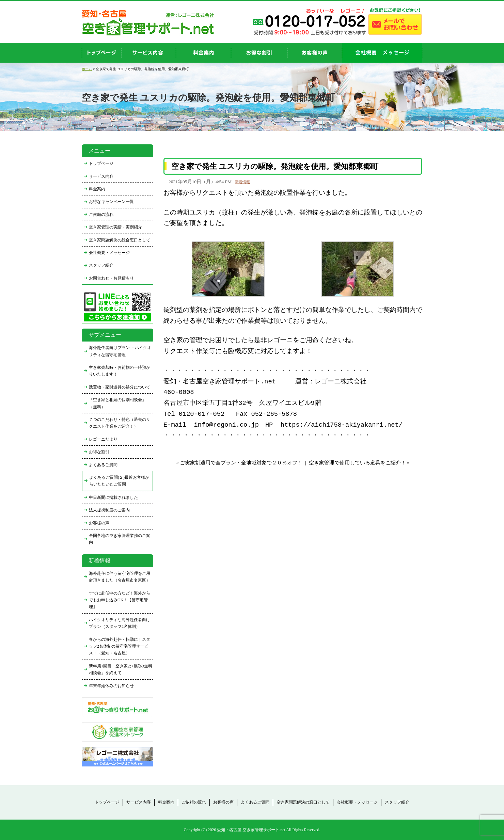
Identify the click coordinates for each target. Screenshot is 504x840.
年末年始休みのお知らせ (111, 686)
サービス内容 (101, 176)
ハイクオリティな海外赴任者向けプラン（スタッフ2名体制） (120, 623)
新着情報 (242, 182)
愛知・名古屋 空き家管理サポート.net (251, 830)
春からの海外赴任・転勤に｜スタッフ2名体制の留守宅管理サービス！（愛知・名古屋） (120, 646)
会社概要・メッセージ (109, 253)
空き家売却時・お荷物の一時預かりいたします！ (120, 371)
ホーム (87, 69)
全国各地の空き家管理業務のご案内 (120, 539)
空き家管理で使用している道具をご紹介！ (357, 463)
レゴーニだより (103, 439)
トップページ (101, 163)
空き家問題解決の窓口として (303, 802)
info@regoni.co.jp (226, 425)
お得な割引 (99, 452)
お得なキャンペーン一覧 (111, 202)
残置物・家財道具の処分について (120, 387)
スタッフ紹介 (101, 265)
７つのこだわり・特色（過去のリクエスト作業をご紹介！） (120, 423)
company (382, 53)
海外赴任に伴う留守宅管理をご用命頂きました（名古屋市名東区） (120, 577)
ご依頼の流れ (101, 215)
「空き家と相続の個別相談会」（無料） (117, 403)
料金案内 (97, 189)
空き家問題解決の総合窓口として (120, 240)
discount (259, 53)
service (149, 53)
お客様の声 (315, 53)
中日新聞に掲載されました (113, 497)
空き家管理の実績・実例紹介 (115, 227)
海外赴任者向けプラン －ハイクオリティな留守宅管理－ (120, 351)
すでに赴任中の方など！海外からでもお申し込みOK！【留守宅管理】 (120, 600)
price (204, 53)
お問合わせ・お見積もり (111, 278)
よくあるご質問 (103, 465)
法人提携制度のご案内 (109, 510)
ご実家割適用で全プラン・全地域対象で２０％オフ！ (241, 463)
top (102, 53)
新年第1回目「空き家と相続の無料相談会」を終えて (121, 669)
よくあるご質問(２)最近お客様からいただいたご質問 (119, 481)
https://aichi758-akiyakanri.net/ (342, 425)
